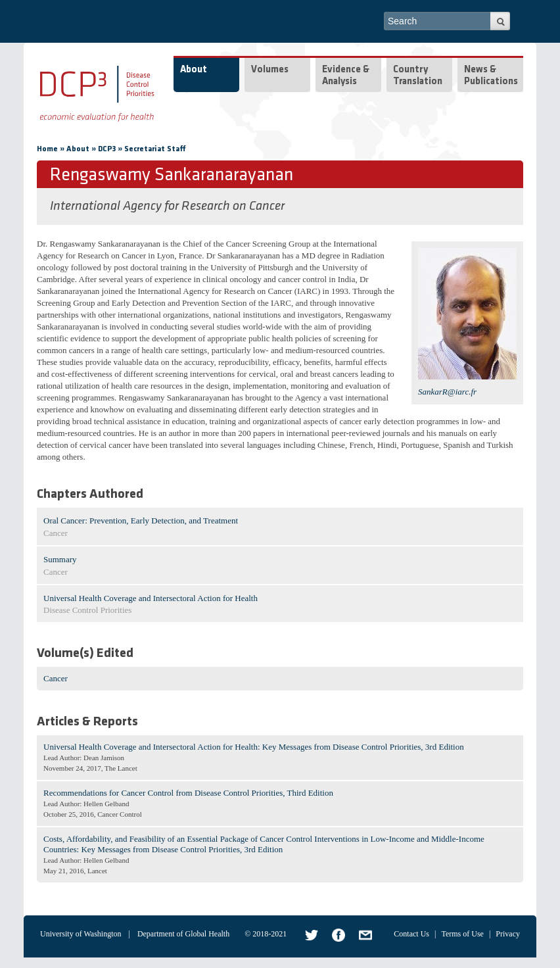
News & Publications (491, 76)
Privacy (508, 934)
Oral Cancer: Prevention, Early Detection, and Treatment (141, 520)
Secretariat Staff (155, 149)
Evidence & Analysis (346, 76)
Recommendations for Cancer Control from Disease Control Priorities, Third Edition (188, 793)
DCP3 (107, 149)
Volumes (270, 70)
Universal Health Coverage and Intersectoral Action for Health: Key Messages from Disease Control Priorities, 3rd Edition (254, 747)
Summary (60, 559)
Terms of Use (462, 934)
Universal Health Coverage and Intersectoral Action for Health (151, 598)
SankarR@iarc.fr (447, 392)
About (194, 70)
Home (47, 149)
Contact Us (411, 934)
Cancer (56, 678)
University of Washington (81, 934)
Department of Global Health (183, 934)
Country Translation (418, 76)
